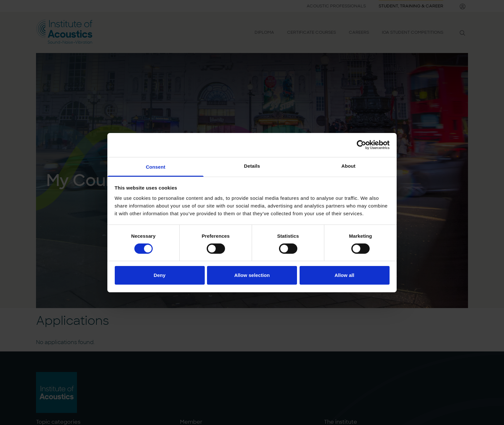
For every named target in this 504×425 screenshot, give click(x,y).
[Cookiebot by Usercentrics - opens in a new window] (361, 145)
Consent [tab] (156, 167)
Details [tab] (252, 166)
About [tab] (348, 166)
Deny (160, 275)
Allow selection (252, 275)
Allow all (345, 275)
